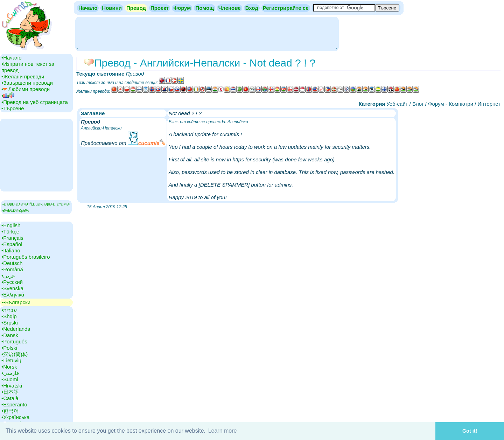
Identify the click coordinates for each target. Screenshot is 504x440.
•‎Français (12, 238)
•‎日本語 (10, 392)
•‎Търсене (13, 108)
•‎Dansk (10, 335)
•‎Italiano (11, 250)
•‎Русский (12, 282)
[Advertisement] (207, 33)
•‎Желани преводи (23, 76)
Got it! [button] (470, 431)
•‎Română (12, 269)
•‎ (8, 96)
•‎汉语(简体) (15, 354)
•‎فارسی (10, 373)
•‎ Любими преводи (26, 89)
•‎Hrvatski (12, 386)
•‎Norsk (9, 367)
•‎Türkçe (10, 232)
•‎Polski (9, 348)
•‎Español (12, 244)
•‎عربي (8, 276)
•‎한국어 (10, 411)
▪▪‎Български (16, 302)
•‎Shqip (9, 316)
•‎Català (10, 398)
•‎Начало (12, 58)
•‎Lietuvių (11, 360)
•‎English (11, 225)
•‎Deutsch (12, 263)
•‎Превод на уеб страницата (35, 102)
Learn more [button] (223, 431)
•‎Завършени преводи (27, 83)
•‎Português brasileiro (26, 257)
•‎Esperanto (14, 404)
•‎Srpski (10, 323)
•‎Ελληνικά (13, 295)
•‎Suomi (10, 379)
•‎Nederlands (16, 329)
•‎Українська (15, 417)
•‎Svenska (12, 288)
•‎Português (14, 341)
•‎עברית (9, 310)
